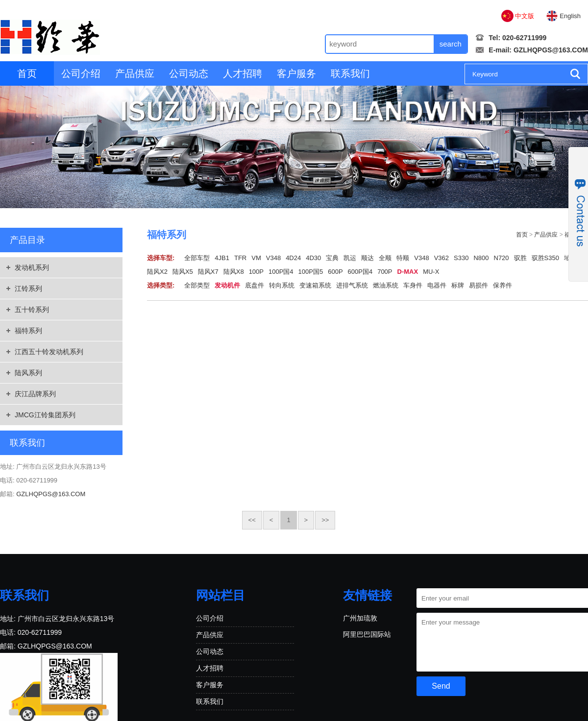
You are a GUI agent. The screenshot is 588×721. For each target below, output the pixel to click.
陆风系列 (28, 373)
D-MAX (408, 272)
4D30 (313, 258)
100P (256, 272)
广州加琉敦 (360, 618)
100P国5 (311, 272)
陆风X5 (183, 272)
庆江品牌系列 (35, 394)
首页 (27, 73)
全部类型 (197, 285)
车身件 (413, 285)
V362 (441, 258)
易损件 (478, 285)
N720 (502, 258)
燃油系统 (386, 285)
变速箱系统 (315, 285)
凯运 (350, 258)
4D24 (293, 258)
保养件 (502, 285)
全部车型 (197, 258)
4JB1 (222, 258)
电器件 (437, 285)
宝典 (332, 258)
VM (256, 258)
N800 (481, 258)
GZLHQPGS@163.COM (551, 50)
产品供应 (135, 73)
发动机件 (227, 285)
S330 (461, 258)
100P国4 (281, 272)
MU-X (431, 272)
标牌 (458, 285)
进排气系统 (352, 285)
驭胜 (520, 258)
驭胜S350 (545, 258)
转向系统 (282, 285)
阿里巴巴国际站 (367, 634)
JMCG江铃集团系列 (45, 415)
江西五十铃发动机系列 (49, 352)
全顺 (385, 258)
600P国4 (360, 272)
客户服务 (296, 73)
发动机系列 (32, 267)
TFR (240, 258)
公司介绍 (81, 73)
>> (325, 520)
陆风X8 (234, 272)
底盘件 (255, 285)
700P (385, 272)
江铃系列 (28, 288)
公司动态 (189, 73)
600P (335, 272)
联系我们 (350, 73)
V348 (273, 258)
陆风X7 (208, 272)
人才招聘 (243, 73)
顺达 (367, 258)
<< (252, 520)
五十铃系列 (32, 310)
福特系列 (28, 331)
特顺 (403, 258)
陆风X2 (157, 272)
